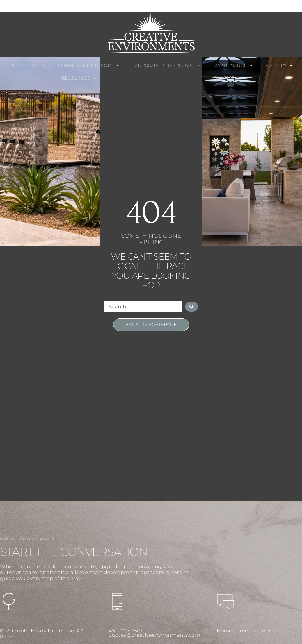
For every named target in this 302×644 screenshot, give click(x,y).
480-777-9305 (126, 631)
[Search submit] (191, 307)
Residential (27, 66)
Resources (79, 78)
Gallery (279, 66)
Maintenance (233, 66)
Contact (227, 78)
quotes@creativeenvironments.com (154, 635)
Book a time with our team (251, 631)
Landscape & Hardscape (166, 66)
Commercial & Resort (88, 66)
